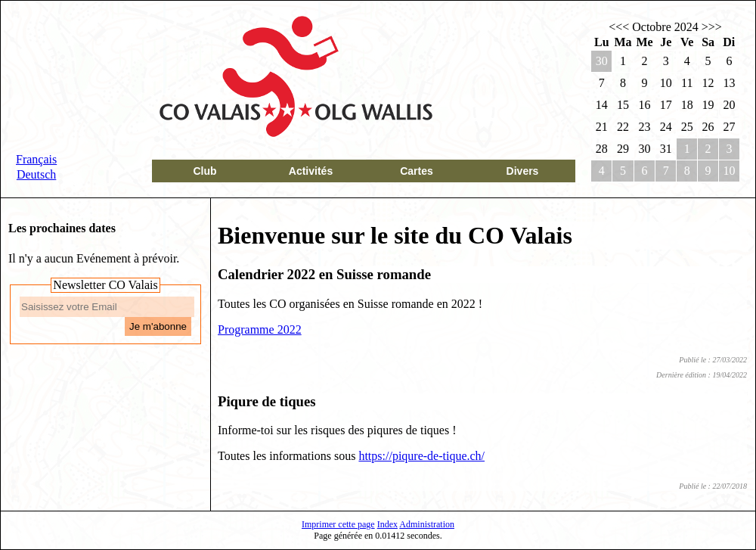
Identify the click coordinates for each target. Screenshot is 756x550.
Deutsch (36, 174)
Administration (427, 524)
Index (387, 524)
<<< (619, 27)
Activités (311, 171)
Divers (523, 171)
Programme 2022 (260, 329)
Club (204, 171)
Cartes (417, 171)
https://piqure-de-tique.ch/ (421, 456)
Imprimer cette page (338, 524)
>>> (712, 27)
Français (36, 159)
